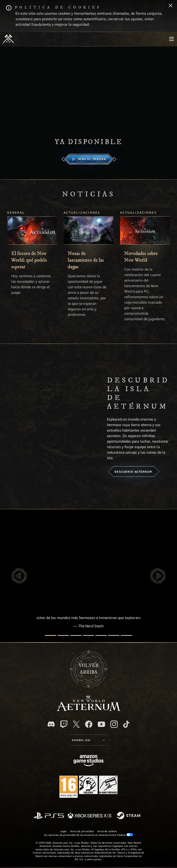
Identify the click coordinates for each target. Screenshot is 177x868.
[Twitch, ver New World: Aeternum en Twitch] (64, 724)
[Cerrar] (171, 6)
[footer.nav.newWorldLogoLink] (89, 710)
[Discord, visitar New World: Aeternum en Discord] (51, 724)
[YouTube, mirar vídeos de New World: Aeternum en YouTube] (101, 724)
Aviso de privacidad (82, 831)
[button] (19, 576)
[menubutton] (171, 39)
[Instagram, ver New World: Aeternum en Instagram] (114, 724)
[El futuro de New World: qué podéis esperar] (32, 230)
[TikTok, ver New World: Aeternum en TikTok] (126, 724)
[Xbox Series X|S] (90, 816)
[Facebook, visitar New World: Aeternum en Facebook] (89, 724)
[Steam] (129, 816)
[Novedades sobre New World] (145, 230)
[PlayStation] (49, 816)
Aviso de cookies (107, 831)
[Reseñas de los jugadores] (114, 635)
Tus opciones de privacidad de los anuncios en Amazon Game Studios (89, 835)
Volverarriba (89, 669)
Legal (63, 831)
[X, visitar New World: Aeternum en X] (76, 724)
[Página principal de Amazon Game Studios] (88, 761)
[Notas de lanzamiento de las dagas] (88, 230)
